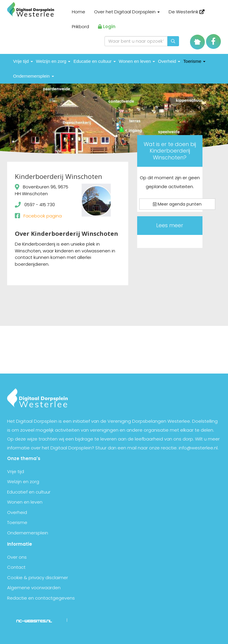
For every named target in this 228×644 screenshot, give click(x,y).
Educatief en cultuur (29, 492)
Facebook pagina (43, 216)
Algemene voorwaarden (34, 588)
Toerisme (194, 61)
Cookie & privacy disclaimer (38, 577)
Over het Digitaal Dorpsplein (127, 12)
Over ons (17, 557)
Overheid (169, 61)
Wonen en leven (137, 61)
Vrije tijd (23, 61)
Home (79, 12)
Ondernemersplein (34, 76)
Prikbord (80, 27)
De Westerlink (187, 12)
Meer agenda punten (177, 204)
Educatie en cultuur (95, 61)
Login (107, 27)
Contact (16, 567)
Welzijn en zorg (53, 61)
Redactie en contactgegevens (41, 598)
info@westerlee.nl (198, 448)
